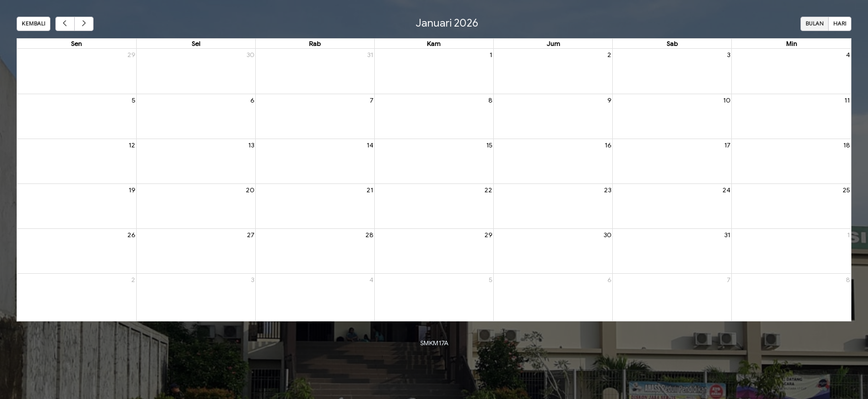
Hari (840, 24)
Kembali (33, 24)
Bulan (815, 24)
